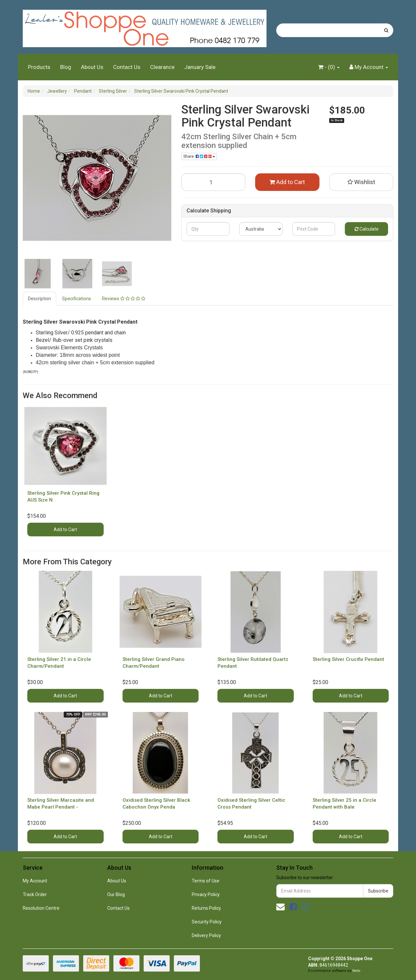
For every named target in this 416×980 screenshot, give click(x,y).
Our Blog (116, 894)
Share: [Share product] (199, 156)
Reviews (124, 299)
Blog (66, 67)
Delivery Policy (206, 935)
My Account (35, 881)
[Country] (261, 229)
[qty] (208, 229)
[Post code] (314, 229)
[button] (361, 182)
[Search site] (386, 30)
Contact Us (127, 67)
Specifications (77, 299)
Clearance (162, 67)
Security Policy (207, 922)
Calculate (367, 229)
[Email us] (280, 907)
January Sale (200, 67)
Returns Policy (206, 908)
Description (39, 299)
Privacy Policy (206, 894)
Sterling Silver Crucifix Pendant (348, 659)
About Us (92, 67)
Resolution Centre (41, 908)
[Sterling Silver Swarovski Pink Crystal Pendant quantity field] (214, 182)
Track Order (35, 894)
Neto (356, 971)
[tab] (40, 299)
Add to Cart (287, 182)
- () (329, 67)
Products (39, 67)
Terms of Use (206, 881)
